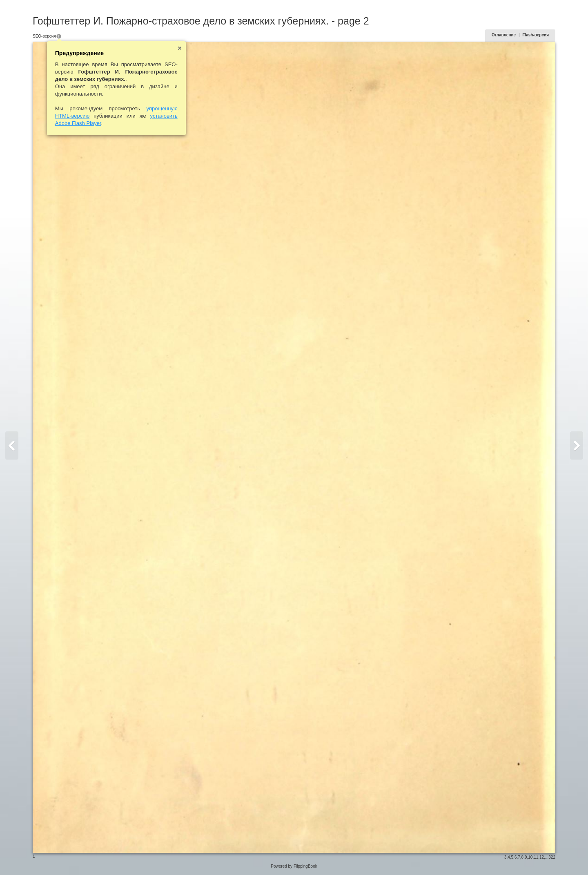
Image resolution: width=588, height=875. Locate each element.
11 (536, 857)
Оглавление (504, 35)
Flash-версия (536, 35)
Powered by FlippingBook (294, 866)
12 (542, 857)
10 (530, 857)
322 (552, 857)
